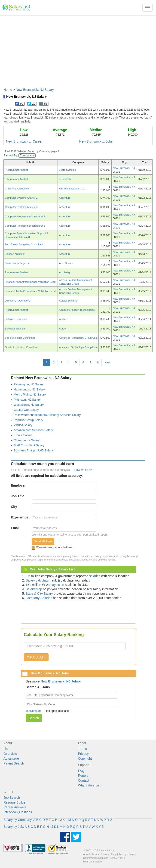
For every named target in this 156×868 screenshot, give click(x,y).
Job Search (12, 798)
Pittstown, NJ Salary (27, 400)
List (6, 749)
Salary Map (34, 589)
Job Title (17, 496)
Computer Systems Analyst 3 (21, 207)
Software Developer (16, 319)
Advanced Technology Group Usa (78, 338)
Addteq (63, 319)
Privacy (83, 754)
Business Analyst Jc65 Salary (33, 450)
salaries (95, 576)
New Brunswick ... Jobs (96, 141)
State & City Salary (39, 594)
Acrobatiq (64, 272)
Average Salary (127, 854)
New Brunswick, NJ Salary (35, 90)
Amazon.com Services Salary (33, 430)
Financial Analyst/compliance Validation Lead (30, 282)
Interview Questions (18, 812)
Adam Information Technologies (77, 310)
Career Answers (15, 807)
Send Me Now (43, 541)
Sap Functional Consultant (20, 338)
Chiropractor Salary (27, 440)
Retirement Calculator (95, 858)
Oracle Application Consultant (21, 347)
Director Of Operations (18, 301)
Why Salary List (89, 785)
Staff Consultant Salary (29, 445)
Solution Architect (15, 254)
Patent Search (14, 763)
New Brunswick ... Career (24, 141)
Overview (10, 754)
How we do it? (83, 470)
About (87, 854)
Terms (83, 749)
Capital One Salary (26, 410)
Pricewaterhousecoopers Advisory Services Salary (47, 415)
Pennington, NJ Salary (29, 384)
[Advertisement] (78, 49)
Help (114, 854)
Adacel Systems (68, 301)
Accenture (65, 198)
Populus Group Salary (28, 420)
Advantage (11, 758)
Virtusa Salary (23, 425)
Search (34, 718)
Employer (18, 485)
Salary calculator (38, 580)
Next (107, 362)
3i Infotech (65, 179)
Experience (20, 517)
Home (8, 90)
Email (15, 528)
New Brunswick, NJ (124, 168)
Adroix (63, 329)
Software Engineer (15, 329)
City (14, 507)
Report (83, 776)
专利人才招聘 (117, 858)
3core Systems (67, 170)
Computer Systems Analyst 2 (21, 198)
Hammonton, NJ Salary (29, 389)
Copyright (85, 758)
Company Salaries (39, 598)
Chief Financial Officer (17, 189)
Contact (84, 780)
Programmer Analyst (16, 170)
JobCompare (34, 711)
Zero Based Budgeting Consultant (24, 244)
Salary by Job (13, 827)
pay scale (57, 585)
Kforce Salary (23, 435)
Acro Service (66, 263)
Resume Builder (15, 802)
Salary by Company (18, 820)
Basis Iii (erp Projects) (17, 263)
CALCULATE (36, 657)
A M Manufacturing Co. (72, 189)
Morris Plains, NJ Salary (30, 394)
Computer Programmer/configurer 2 (25, 216)
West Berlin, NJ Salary (29, 405)
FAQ (81, 771)
